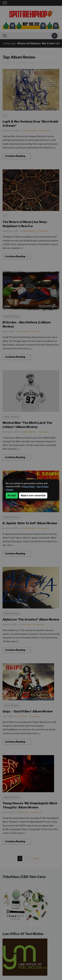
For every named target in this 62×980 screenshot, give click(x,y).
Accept (12, 495)
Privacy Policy (28, 486)
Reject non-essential (33, 495)
